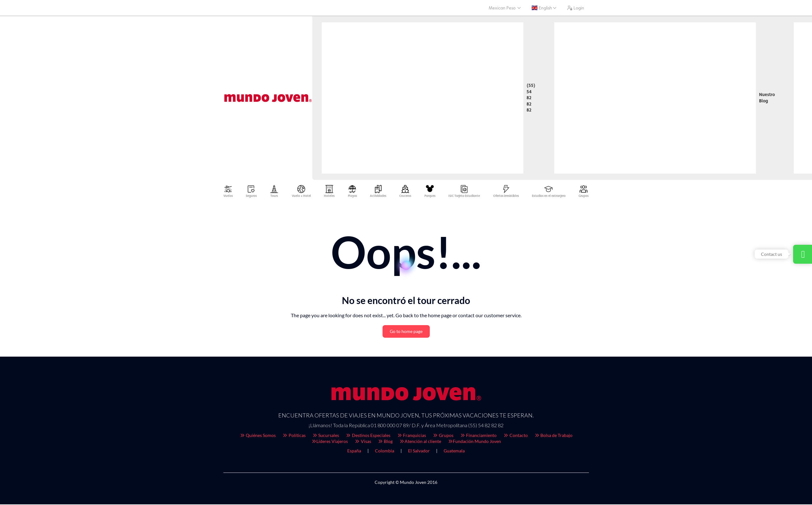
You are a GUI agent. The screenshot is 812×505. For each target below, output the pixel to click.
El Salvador (419, 452)
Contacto (515, 437)
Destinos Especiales (368, 437)
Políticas (294, 437)
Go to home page (406, 333)
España (354, 452)
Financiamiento (478, 437)
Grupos (443, 437)
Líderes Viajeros (330, 443)
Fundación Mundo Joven (474, 443)
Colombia (385, 452)
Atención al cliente (420, 443)
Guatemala (454, 452)
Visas (363, 443)
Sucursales (326, 437)
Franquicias (412, 437)
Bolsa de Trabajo (553, 437)
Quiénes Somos (258, 437)
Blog (385, 443)
